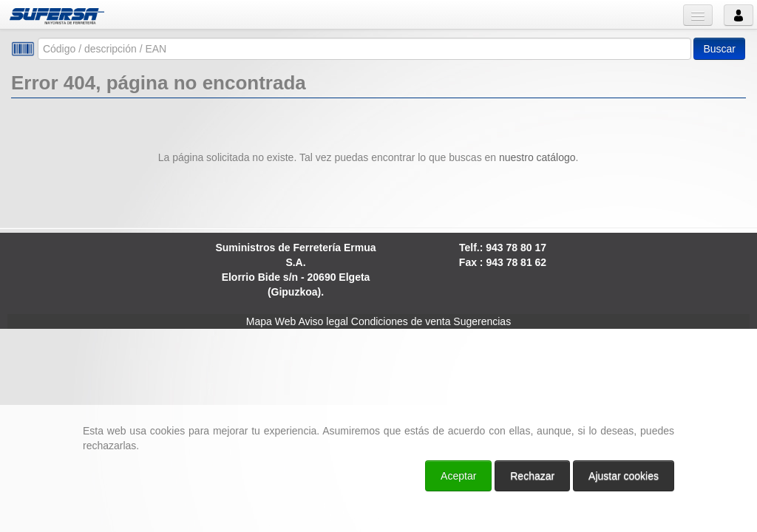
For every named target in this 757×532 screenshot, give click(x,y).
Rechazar (532, 476)
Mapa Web (271, 321)
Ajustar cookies (624, 476)
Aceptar (458, 476)
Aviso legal (323, 321)
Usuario (739, 15)
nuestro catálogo (537, 157)
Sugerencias (482, 321)
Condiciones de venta (401, 321)
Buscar (719, 49)
